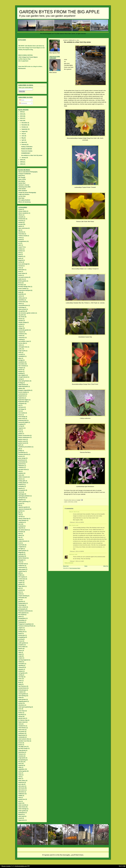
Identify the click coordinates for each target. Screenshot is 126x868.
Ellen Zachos (72, 525)
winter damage (22, 809)
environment (22, 394)
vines (20, 773)
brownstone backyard (24, 290)
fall (19, 405)
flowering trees (22, 420)
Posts (22, 100)
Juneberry (21, 522)
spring (20, 716)
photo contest (22, 607)
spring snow (22, 718)
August (24, 131)
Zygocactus (22, 820)
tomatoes (21, 756)
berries (20, 262)
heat (20, 471)
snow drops (22, 711)
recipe (20, 656)
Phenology (21, 605)
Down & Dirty (22, 179)
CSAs (20, 353)
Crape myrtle (22, 351)
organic (20, 583)
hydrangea (21, 494)
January (24, 158)
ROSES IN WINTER (27, 149)
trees (20, 764)
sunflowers (21, 733)
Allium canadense (23, 213)
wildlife (20, 796)
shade (20, 698)
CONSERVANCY (26, 153)
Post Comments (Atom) (75, 568)
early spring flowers (24, 381)
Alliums (20, 215)
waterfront (21, 782)
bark (20, 253)
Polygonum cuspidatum (25, 624)
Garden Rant (22, 183)
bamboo (21, 251)
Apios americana (23, 228)
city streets (21, 317)
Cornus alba (22, 343)
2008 (22, 164)
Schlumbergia (22, 690)
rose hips (21, 677)
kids (19, 524)
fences (20, 415)
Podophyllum (22, 618)
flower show (22, 419)
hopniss (21, 488)
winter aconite (22, 805)
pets (20, 600)
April (23, 140)
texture (20, 745)
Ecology (21, 383)
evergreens (21, 403)
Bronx (20, 283)
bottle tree (21, 279)
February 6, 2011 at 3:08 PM (77, 551)
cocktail (21, 324)
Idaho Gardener (23, 191)
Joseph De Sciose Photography (27, 193)
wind (20, 797)
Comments (23, 103)
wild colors (21, 786)
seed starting (22, 696)
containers (21, 334)
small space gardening (25, 707)
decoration (21, 364)
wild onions (22, 790)
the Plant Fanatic (23, 748)
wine (20, 801)
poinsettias (21, 620)
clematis (21, 321)
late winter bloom (23, 530)
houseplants (22, 490)
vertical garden (22, 771)
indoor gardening (23, 502)
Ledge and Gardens (24, 194)
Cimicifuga (21, 307)
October (24, 127)
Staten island (22, 722)
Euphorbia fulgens (23, 400)
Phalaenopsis (22, 603)
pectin (20, 594)
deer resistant (22, 366)
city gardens (22, 311)
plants (20, 616)
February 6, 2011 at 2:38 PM (77, 522)
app (19, 230)
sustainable (22, 737)
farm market (22, 413)
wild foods (21, 788)
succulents (21, 732)
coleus (20, 326)
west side (21, 784)
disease (20, 371)
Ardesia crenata (23, 236)
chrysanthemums (23, 305)
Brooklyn (21, 285)
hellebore (21, 473)
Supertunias (22, 735)
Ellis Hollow (22, 181)
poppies (21, 628)
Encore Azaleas (23, 392)
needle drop (22, 571)
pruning (21, 639)
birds (20, 268)
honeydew (21, 486)
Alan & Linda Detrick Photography (28, 172)
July (23, 134)
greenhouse (22, 460)
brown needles (22, 289)
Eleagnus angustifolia (24, 390)
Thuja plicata (22, 750)
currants (21, 354)
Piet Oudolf (21, 615)
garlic (20, 445)
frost (20, 430)
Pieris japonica (22, 613)
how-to (20, 492)
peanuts (21, 590)
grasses (21, 456)
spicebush (21, 715)
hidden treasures (23, 477)
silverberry (21, 705)
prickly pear (22, 635)
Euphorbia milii (23, 402)
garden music (22, 439)
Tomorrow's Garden (27, 151)
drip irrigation (22, 375)
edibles (20, 388)
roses (20, 679)
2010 (22, 160)
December (25, 123)
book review (22, 273)
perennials (21, 598)
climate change (23, 322)
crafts (20, 349)
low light (21, 549)
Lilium (20, 539)
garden (20, 434)
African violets (22, 211)
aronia (20, 240)
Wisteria (21, 814)
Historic (21, 479)
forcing (20, 426)
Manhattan (21, 556)
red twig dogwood (23, 660)
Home (86, 566)
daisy (20, 358)
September (25, 129)
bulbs (20, 292)
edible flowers (22, 385)
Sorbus (20, 713)
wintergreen (22, 813)
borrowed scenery (23, 277)
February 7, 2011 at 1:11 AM (77, 561)
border (20, 275)
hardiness (21, 468)
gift (19, 449)
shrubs (20, 703)
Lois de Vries (22, 196)
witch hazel (21, 816)
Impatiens (21, 500)
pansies (21, 584)
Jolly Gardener (22, 520)
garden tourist (22, 443)
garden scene (22, 441)
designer (21, 368)
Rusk (20, 683)
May (23, 138)
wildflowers (22, 794)
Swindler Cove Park (24, 741)
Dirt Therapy (22, 177)
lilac (19, 537)
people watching (23, 596)
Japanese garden (23, 507)
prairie (20, 633)
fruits (20, 432)
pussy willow (22, 647)
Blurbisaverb (22, 68)
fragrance (21, 428)
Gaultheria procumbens (25, 447)
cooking (21, 339)
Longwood (21, 547)
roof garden (22, 673)
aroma (20, 238)
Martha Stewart (23, 558)
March (23, 142)
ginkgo (20, 451)
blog (32, 50)
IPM (19, 505)
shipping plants (23, 701)
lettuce (20, 535)
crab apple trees (23, 347)
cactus (20, 296)
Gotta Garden (22, 189)
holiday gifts (22, 481)
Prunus (20, 641)
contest (20, 336)
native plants (22, 569)
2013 (22, 116)
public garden (22, 643)
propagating (22, 637)
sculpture (21, 692)
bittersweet (21, 270)
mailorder (21, 554)
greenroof (21, 464)
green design (22, 458)
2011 (22, 121)
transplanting (22, 760)
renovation (21, 664)
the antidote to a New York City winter (32, 155)
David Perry (22, 176)
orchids (76, 502)
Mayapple (21, 560)
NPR (20, 573)
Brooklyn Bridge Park (24, 287)
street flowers (22, 728)
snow (20, 709)
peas (20, 592)
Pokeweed (21, 622)
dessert (20, 370)
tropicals (21, 765)
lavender (21, 532)
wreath (20, 818)
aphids (20, 226)
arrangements (22, 241)
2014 (22, 114)
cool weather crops (24, 341)
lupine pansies (22, 551)
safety (20, 684)
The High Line (22, 747)
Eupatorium (22, 396)
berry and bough (23, 264)
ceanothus (21, 300)
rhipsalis (21, 669)
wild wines (21, 792)
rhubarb (21, 671)
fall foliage (21, 409)
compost (21, 332)
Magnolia (21, 552)
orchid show (70, 502)
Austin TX (21, 247)
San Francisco (22, 686)
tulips (20, 767)
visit (19, 777)
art (19, 243)
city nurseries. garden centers (27, 313)
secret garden (22, 694)
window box (22, 799)
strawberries (22, 726)
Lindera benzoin (23, 541)
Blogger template (6, 866)
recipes (20, 658)
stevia (20, 724)
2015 (22, 112)
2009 (22, 162)
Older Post (106, 566)
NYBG (20, 575)
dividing (21, 373)
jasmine (21, 511)
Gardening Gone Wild (24, 187)
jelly (19, 513)
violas (20, 775)
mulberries (21, 566)
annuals (21, 224)
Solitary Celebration (27, 147)
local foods (21, 545)
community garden (24, 330)
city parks (21, 315)
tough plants (22, 758)
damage (21, 360)
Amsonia (21, 221)
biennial (21, 266)
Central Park (22, 302)
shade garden (22, 700)
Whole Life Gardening (24, 202)
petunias (21, 601)
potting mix (22, 632)
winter (20, 803)
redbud (20, 662)
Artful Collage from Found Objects (28, 57)
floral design (22, 417)
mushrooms (22, 567)
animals (21, 223)
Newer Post (66, 566)
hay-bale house (23, 470)
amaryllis (21, 217)
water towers (22, 781)
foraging (21, 424)
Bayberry (21, 256)
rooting (20, 675)
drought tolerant (23, 377)
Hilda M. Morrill (73, 512)
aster (20, 245)
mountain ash (22, 564)
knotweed (21, 526)
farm (20, 411)
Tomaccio (21, 754)
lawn (20, 534)
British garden (22, 281)
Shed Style (21, 198)
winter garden (22, 811)
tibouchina (21, 752)
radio (20, 652)
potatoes (21, 630)
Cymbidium (22, 356)
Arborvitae (21, 234)
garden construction (24, 436)
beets (20, 258)
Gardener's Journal (24, 185)
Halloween (21, 466)
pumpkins (21, 645)
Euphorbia (21, 398)
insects (20, 503)
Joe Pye (21, 517)
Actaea (20, 209)
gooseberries (22, 453)
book (20, 272)
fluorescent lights (23, 422)
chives (20, 304)
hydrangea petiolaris (24, 496)
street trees (22, 730)
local (20, 543)
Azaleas (21, 249)
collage (20, 328)
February (24, 145)
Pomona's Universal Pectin (26, 626)
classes (20, 319)
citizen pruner (22, 309)
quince (20, 650)
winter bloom (22, 807)
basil (20, 255)
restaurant (21, 667)
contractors (22, 338)
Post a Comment (69, 563)
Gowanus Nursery (23, 454)
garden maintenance (24, 437)
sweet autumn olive (24, 739)
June (23, 136)
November (25, 125)
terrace (20, 743)
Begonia (21, 260)
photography (22, 609)
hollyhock (21, 485)
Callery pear (22, 298)
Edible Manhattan (23, 386)
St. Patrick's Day (23, 720)
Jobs (20, 515)
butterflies (21, 294)
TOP (124, 866)
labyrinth (21, 528)
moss (20, 562)
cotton (20, 345)
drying (20, 379)
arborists (21, 232)
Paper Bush (22, 586)
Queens (20, 649)
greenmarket (22, 462)
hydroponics (22, 498)
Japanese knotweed (24, 509)
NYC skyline (22, 577)
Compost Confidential (24, 174)
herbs (20, 475)
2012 (22, 118)
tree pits (21, 762)
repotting (21, 666)
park (20, 588)
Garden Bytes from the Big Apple (59, 12)
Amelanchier (22, 219)
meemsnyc (72, 554)
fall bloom (21, 407)
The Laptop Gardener (24, 200)
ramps (20, 654)
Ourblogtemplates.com (21, 866)
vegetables (21, 769)
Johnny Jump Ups (23, 519)
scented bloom (22, 688)
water (20, 779)
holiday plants (22, 483)
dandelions (21, 362)
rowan (20, 681)
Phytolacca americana (25, 611)
